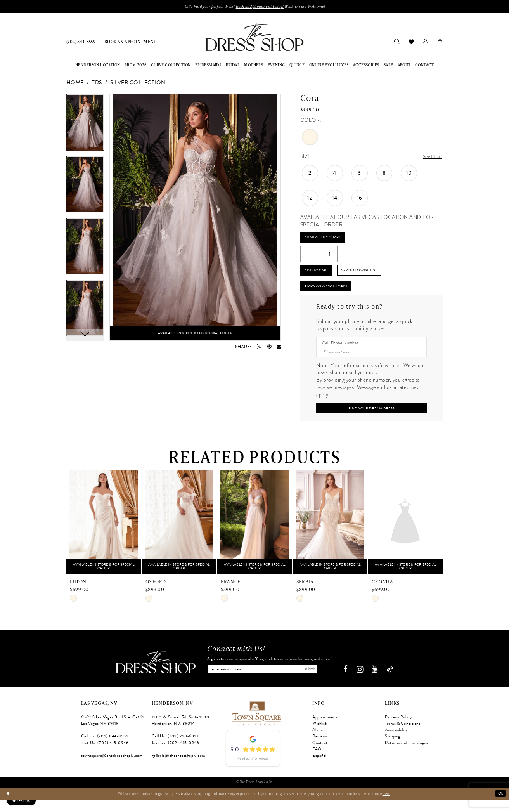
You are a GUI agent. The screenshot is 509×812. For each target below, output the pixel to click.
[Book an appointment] (131, 43)
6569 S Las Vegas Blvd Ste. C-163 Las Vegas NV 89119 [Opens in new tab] (113, 733)
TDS (97, 84)
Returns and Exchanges (406, 755)
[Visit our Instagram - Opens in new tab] (363, 682)
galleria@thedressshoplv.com (178, 768)
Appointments (325, 730)
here (386, 806)
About (318, 742)
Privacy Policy (398, 730)
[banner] (254, 38)
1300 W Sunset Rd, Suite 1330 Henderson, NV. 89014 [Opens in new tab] (181, 733)
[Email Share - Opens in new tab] (279, 348)
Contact (320, 755)
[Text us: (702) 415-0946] (25, 798)
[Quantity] (319, 257)
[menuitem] (81, 43)
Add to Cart (319, 275)
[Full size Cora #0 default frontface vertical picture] (195, 219)
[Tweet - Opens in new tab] (259, 348)
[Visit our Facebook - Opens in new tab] (349, 682)
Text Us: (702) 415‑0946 (105, 755)
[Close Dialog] (8, 806)
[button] (425, 42)
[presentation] (104, 534)
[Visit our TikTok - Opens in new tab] (393, 682)
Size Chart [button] (431, 158)
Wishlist (320, 736)
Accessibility (396, 742)
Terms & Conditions (403, 736)
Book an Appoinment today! (261, 7)
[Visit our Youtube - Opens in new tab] (378, 682)
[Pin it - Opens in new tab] (269, 348)
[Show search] (397, 42)
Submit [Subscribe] (325, 681)
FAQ (317, 762)
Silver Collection (138, 84)
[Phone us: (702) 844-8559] (81, 43)
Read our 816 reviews (253, 771)
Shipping (393, 749)
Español (319, 768)
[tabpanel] (85, 126)
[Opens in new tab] (256, 725)
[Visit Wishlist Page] (411, 42)
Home (75, 84)
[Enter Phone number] (369, 361)
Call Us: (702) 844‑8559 (105, 749)
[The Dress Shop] (153, 675)
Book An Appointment (332, 293)
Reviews (320, 749)
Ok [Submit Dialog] (500, 806)
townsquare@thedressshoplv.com (112, 768)
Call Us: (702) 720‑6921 (175, 749)
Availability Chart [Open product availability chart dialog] (326, 239)
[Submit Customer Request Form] (371, 418)
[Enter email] (269, 681)
